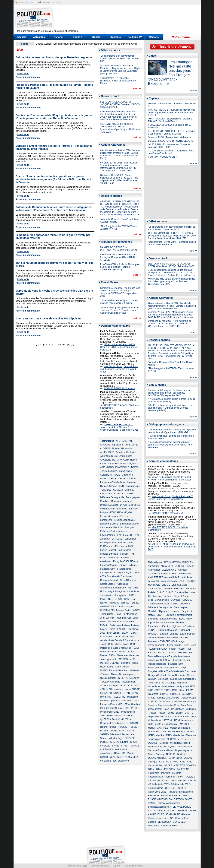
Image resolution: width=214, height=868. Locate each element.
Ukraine (117, 749)
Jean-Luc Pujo (107, 618)
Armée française (128, 464)
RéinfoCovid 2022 (121, 719)
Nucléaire (134, 678)
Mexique (125, 663)
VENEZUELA (116, 757)
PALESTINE (119, 697)
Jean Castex (108, 614)
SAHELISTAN (118, 731)
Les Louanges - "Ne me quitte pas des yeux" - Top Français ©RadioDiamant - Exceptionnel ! (171, 73)
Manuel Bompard (109, 652)
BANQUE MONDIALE (118, 467)
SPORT (134, 742)
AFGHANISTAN (124, 441)
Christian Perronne (184, 592)
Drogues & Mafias (109, 505)
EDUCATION (117, 512)
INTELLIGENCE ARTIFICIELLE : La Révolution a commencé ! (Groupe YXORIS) (172, 132)
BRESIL (135, 467)
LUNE (125, 637)
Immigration (107, 595)
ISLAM (104, 603)
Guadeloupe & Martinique (113, 588)
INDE (132, 595)
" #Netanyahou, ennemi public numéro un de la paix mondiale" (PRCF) (119, 302)
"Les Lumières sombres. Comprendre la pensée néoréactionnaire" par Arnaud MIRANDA (172, 431)
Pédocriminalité (130, 701)
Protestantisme (115, 716)
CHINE (113, 479)
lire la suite (23, 74)
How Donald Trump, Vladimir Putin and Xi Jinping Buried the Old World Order (119, 369)
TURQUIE (134, 746)
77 (60, 345)
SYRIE (115, 746)
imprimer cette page (51, 2)
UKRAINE (107, 749)
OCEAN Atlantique (111, 682)
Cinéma (131, 482)
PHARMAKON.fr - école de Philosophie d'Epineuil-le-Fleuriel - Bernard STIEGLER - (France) (120, 267)
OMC (136, 686)
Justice (125, 625)
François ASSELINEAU (125, 561)
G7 (103, 576)
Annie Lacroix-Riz (109, 464)
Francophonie (124, 569)
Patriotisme (133, 697)
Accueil (21, 37)
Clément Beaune (109, 486)
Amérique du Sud (109, 456)
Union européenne (157, 818)
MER (132, 659)
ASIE (103, 467)
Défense (104, 497)
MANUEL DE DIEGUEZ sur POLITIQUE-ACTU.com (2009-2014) (119, 249)
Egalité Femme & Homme (161, 622)
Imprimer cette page (77, 866)
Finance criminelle (109, 554)
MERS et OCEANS (110, 663)
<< (37, 345)
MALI (136, 648)
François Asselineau (178, 656)
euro (111, 546)
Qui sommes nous (134, 866)
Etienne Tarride (125, 543)
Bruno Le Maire (109, 471)
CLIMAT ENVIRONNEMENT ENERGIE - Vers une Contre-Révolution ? (171, 152)
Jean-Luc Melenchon (126, 614)
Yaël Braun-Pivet (121, 761)
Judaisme (115, 625)
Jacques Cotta (123, 610)
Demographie (117, 497)
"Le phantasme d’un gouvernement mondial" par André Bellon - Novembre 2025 (119, 59)
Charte (117, 866)
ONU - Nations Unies (119, 689)
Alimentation (127, 448)
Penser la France (109, 704)
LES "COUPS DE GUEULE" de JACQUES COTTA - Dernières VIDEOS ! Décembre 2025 (120, 104)
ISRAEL (125, 603)
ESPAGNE (117, 539)
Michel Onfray (122, 667)
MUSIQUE (105, 670)
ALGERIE (105, 448)
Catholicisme (125, 471)
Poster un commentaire (28, 77)
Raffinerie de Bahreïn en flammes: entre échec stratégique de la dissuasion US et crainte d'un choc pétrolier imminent (54, 209)
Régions (154, 37)
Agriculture (117, 445)
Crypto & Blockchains (159, 604)
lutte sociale (185, 720)
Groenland (123, 584)
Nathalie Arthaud (121, 670)
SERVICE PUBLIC (182, 807)
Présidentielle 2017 (110, 712)
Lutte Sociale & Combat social (124, 640)
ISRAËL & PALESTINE (182, 694)
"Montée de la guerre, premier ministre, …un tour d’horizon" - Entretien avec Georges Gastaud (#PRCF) (120, 310)
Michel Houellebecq (180, 743)
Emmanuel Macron (130, 524)
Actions (58, 37)
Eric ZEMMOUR (125, 535)
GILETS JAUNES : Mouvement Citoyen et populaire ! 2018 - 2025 (169, 146)
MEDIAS (123, 659)
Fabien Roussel (108, 550)
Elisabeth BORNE (109, 524)
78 (64, 345)
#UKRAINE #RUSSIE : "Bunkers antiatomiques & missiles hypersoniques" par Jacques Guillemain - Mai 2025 (120, 128)
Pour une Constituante (111, 708)
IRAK (126, 599)
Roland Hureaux (108, 727)
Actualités (39, 37)
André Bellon (126, 456)
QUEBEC (129, 716)
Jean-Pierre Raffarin (174, 709)
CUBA (117, 494)
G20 (137, 573)
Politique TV (135, 37)
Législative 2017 (156, 717)
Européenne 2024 (124, 546)
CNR (121, 486)
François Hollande (128, 565)
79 (68, 345)
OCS (123, 686)
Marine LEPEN (127, 652)
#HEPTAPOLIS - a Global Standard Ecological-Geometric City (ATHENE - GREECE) (119, 257)
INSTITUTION (115, 599)
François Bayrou (108, 565)
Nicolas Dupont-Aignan (123, 674)
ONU (104, 689)
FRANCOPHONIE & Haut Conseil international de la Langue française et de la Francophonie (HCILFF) (171, 112)
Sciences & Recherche (121, 734)
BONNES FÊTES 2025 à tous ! (119, 388)
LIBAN (125, 633)
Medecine (122, 655)
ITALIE (120, 607)
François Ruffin (108, 569)
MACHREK (107, 644)
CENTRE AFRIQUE (110, 475)
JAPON (136, 610)
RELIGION (132, 723)
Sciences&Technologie (112, 738)
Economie (122, 509)
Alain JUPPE (131, 445)
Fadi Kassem (124, 550)
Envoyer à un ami (100, 866)
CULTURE (128, 494)
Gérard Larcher (108, 584)
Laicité (112, 629)
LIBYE (117, 637)
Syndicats (105, 746)
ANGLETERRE (108, 460)
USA (116, 753)
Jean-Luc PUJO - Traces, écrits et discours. (170, 137)
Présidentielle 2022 (180, 784)
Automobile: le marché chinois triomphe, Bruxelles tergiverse (54, 57)
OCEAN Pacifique (109, 686)
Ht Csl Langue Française (113, 591)
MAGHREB (129, 644)
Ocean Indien (129, 682)
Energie (129, 527)
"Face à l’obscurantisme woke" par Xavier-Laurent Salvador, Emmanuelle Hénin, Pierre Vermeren (170, 445)
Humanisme (133, 591)
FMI (133, 554)
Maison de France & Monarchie (116, 648)
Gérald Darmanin (128, 580)
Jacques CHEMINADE (168, 698)
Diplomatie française (122, 501)
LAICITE (122, 629)
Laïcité (104, 629)
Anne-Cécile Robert (127, 460)
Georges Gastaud (109, 580)
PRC (127, 708)
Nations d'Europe (157, 750)
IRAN (134, 599)
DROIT (124, 505)
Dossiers (116, 37)
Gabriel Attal (113, 576)
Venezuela (105, 761)
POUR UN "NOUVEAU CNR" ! (163, 157)
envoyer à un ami (26, 2)
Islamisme (114, 603)
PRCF (135, 708)
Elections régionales (125, 520)
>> (72, 345)
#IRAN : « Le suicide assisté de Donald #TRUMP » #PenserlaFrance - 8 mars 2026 (120, 347)
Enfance (104, 531)
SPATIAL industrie (119, 742)
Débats (96, 37)
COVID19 (106, 490)
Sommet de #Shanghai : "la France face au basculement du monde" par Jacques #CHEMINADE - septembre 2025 (120, 292)
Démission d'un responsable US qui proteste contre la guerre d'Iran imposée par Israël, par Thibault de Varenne (54, 117)
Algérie (115, 448)
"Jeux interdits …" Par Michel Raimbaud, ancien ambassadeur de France (118, 81)
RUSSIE (123, 727)
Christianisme (118, 482)
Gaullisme (126, 576)
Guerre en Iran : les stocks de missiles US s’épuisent (49, 318)
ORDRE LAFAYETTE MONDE (179, 765)
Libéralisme (106, 637)
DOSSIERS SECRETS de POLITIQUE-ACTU (171, 141)
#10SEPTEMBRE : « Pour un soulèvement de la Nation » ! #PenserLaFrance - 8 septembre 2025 (119, 427)
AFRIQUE (105, 445)
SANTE (130, 731)
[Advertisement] (130, 18)
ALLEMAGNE (107, 452)
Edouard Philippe (169, 619)
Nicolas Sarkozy (108, 678)
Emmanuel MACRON (112, 527)
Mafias (118, 644)
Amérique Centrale (125, 452)
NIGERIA (123, 678)
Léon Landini (114, 633)
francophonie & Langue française (117, 573)
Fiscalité (124, 554)
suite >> (137, 89)
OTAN (127, 693)
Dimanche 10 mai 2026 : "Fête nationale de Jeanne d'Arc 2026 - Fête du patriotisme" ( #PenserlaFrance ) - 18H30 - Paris (119, 179)
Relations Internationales (113, 723)
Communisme (133, 486)
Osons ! (77, 37)
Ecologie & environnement (179, 615)
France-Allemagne (109, 558)
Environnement (118, 531)
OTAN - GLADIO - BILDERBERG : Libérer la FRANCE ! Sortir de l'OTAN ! (170, 120)
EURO (104, 546)
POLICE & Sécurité (129, 704)
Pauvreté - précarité (110, 701)
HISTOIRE (133, 588)
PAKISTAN (106, 697)
